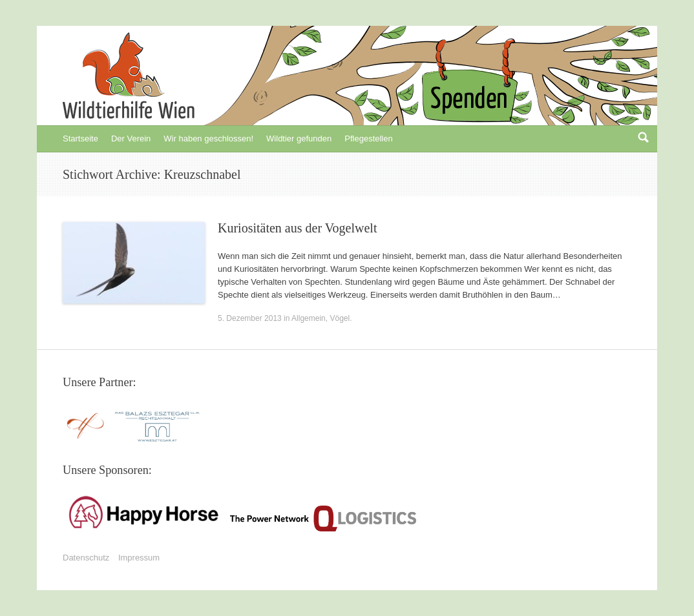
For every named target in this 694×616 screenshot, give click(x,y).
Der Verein (131, 139)
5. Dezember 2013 (250, 318)
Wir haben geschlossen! (208, 139)
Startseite (80, 139)
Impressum (139, 558)
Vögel (340, 318)
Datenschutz (86, 558)
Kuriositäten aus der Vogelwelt (297, 228)
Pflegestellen (368, 139)
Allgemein (309, 318)
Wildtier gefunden (299, 139)
